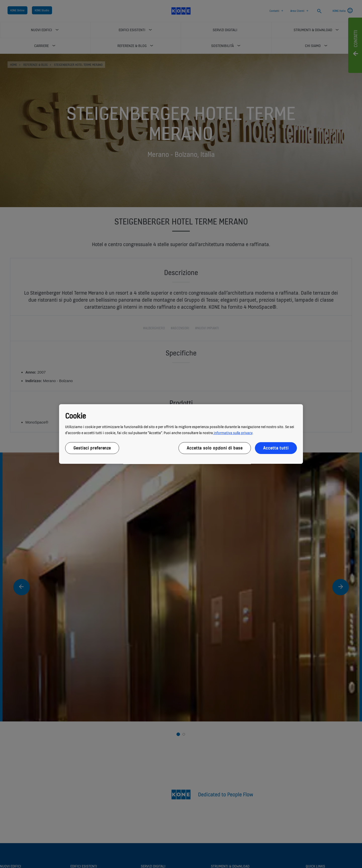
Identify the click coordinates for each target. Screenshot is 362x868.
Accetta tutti (276, 448)
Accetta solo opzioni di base (215, 448)
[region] (181, 434)
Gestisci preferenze (92, 448)
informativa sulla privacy (233, 433)
